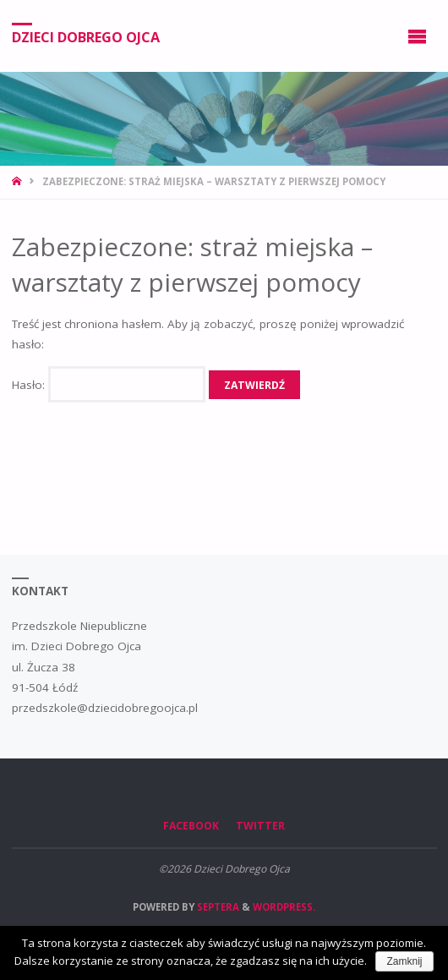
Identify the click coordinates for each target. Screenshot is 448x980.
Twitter (260, 826)
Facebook (191, 826)
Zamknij (404, 961)
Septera (217, 907)
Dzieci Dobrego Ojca (86, 36)
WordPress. (284, 907)
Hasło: (109, 385)
